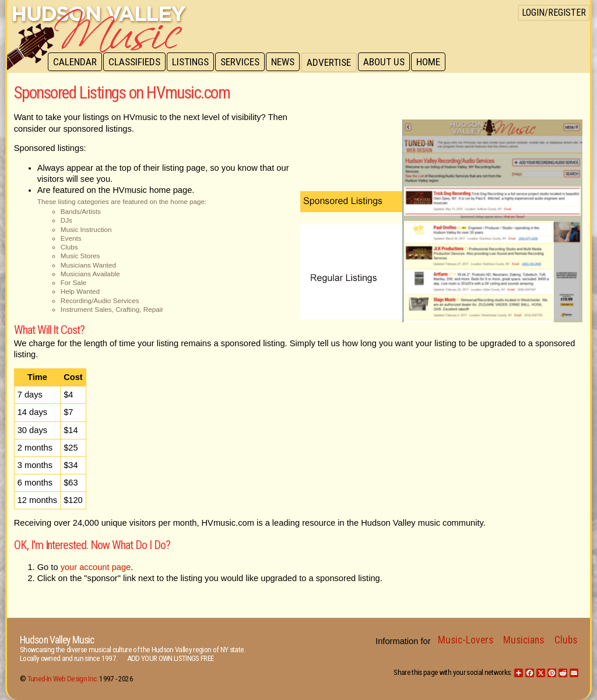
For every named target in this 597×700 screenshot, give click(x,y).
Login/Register (554, 13)
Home (436, 62)
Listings (193, 62)
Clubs (566, 640)
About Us (390, 62)
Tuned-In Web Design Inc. (63, 679)
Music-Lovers (466, 640)
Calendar (75, 62)
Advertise (335, 62)
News (288, 62)
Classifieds (136, 62)
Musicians (524, 640)
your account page (96, 567)
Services (244, 62)
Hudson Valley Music (57, 640)
